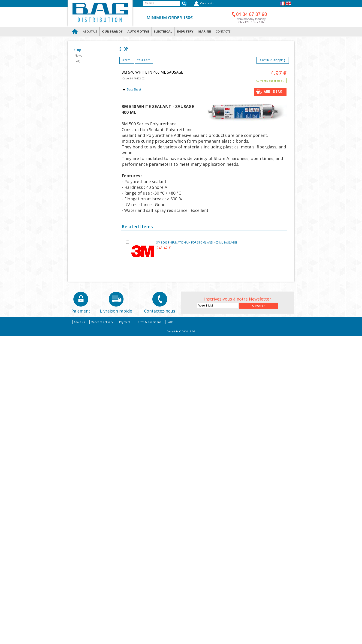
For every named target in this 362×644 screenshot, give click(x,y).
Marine (205, 31)
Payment (125, 322)
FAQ (78, 61)
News (78, 56)
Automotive (138, 31)
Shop (77, 50)
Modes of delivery (102, 322)
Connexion (204, 4)
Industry (185, 31)
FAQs (170, 322)
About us (90, 31)
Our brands (112, 31)
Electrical (163, 31)
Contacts (223, 31)
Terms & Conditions (149, 322)
